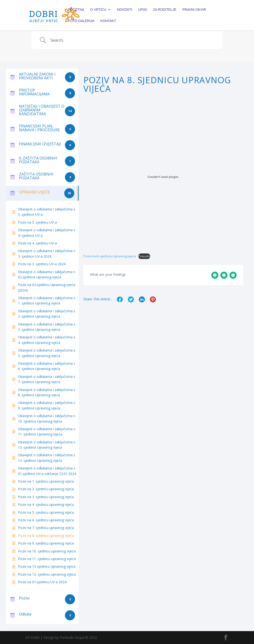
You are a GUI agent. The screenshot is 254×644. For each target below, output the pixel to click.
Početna (76, 10)
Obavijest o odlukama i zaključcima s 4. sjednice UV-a (47, 233)
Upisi (142, 10)
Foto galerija (81, 21)
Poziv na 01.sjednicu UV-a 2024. (43, 582)
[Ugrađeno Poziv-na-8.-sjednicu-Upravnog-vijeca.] (163, 177)
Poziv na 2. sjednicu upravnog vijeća (46, 489)
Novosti (124, 10)
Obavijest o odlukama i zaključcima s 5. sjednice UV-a (47, 212)
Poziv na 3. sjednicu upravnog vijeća (46, 497)
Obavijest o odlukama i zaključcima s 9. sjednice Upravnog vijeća (47, 405)
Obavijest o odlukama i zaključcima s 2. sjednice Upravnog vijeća (47, 314)
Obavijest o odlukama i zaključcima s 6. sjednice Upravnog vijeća (47, 366)
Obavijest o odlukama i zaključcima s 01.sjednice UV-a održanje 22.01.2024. (47, 471)
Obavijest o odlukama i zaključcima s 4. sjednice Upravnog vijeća (47, 340)
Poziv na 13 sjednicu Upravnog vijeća (47, 566)
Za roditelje (165, 10)
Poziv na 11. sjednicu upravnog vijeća (47, 559)
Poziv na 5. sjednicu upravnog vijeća (46, 512)
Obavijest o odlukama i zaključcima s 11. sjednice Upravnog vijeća (47, 432)
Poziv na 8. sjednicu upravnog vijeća (46, 536)
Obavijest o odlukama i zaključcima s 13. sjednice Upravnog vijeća (47, 445)
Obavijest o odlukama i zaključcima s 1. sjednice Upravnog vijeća (47, 300)
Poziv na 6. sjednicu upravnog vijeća (46, 520)
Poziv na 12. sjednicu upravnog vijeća (47, 574)
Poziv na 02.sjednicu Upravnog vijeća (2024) (47, 287)
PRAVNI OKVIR (194, 10)
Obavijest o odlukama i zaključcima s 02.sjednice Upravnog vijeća (47, 274)
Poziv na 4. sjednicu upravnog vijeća (46, 504)
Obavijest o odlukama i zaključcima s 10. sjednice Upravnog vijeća (47, 418)
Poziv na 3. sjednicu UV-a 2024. (42, 264)
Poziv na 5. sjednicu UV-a (37, 222)
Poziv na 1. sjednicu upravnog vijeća (46, 481)
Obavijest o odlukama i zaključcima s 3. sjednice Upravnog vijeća (47, 327)
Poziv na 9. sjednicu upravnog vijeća (46, 543)
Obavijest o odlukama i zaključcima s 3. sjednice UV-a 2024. (47, 253)
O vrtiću (98, 10)
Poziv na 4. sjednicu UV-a (37, 243)
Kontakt (108, 21)
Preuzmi (144, 256)
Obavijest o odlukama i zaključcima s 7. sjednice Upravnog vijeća (47, 379)
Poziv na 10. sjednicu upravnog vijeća (47, 551)
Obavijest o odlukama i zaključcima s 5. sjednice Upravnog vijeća (47, 353)
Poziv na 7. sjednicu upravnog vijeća (46, 528)
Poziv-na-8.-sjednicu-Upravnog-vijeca (110, 256)
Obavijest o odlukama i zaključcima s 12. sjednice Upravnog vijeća (47, 458)
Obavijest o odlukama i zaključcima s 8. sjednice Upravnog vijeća (47, 392)
